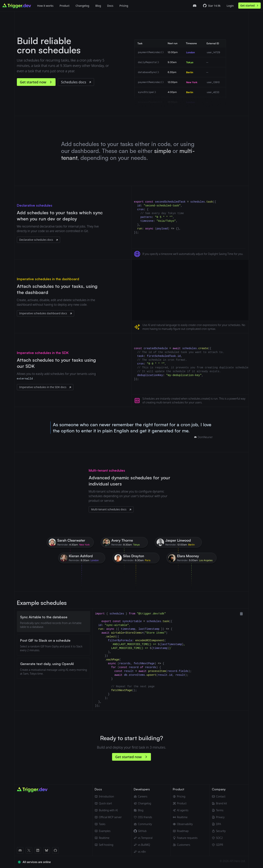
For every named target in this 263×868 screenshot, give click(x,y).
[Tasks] (108, 824)
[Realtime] (185, 817)
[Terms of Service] (219, 810)
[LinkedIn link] (38, 850)
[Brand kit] (219, 803)
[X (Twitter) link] (29, 850)
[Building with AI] (108, 810)
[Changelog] (82, 6)
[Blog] (98, 6)
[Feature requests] (185, 838)
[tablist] (54, 660)
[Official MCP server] (108, 817)
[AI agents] (185, 810)
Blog (98, 6)
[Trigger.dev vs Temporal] (143, 838)
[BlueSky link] (47, 850)
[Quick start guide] (108, 803)
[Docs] (110, 6)
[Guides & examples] (108, 831)
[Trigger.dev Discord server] (195, 6)
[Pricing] (185, 797)
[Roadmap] (185, 831)
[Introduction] (108, 797)
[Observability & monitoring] (185, 824)
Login (230, 6)
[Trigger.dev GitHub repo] (212, 6)
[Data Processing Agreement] (219, 824)
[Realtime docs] (108, 838)
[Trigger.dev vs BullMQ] (143, 845)
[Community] (143, 824)
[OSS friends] (143, 817)
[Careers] (143, 797)
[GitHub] (143, 831)
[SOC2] (219, 838)
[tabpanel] (171, 660)
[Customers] (185, 845)
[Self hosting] (108, 845)
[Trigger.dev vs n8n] (143, 852)
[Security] (219, 831)
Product (64, 6)
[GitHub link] (55, 850)
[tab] (54, 622)
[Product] (64, 6)
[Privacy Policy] (219, 817)
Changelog (82, 6)
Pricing (124, 6)
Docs (110, 6)
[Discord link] (20, 850)
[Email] (219, 797)
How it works (45, 6)
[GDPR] (219, 845)
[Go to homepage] (17, 6)
